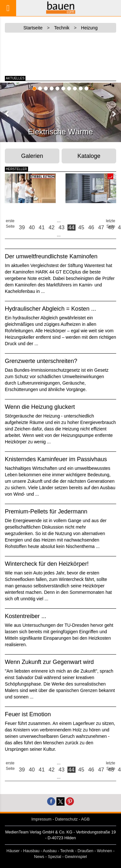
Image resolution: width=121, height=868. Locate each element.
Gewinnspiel (76, 857)
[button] (7, 114)
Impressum (41, 819)
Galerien (32, 156)
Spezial (54, 857)
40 (32, 227)
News (39, 857)
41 (42, 227)
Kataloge (89, 156)
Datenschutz (66, 819)
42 (52, 227)
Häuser (13, 851)
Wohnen (105, 851)
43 (61, 227)
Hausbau (31, 851)
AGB (85, 819)
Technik (67, 851)
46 (91, 227)
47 (101, 227)
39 (22, 227)
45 (81, 227)
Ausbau (50, 851)
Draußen (85, 851)
